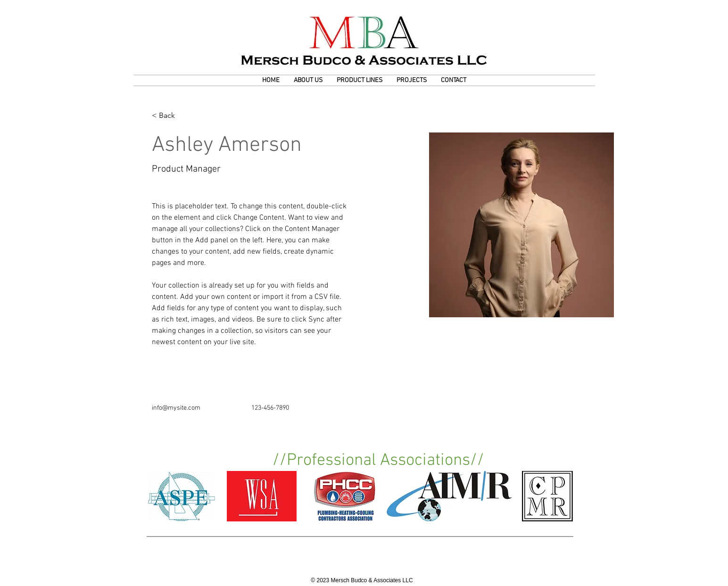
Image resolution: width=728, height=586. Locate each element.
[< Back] (170, 116)
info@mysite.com (176, 408)
